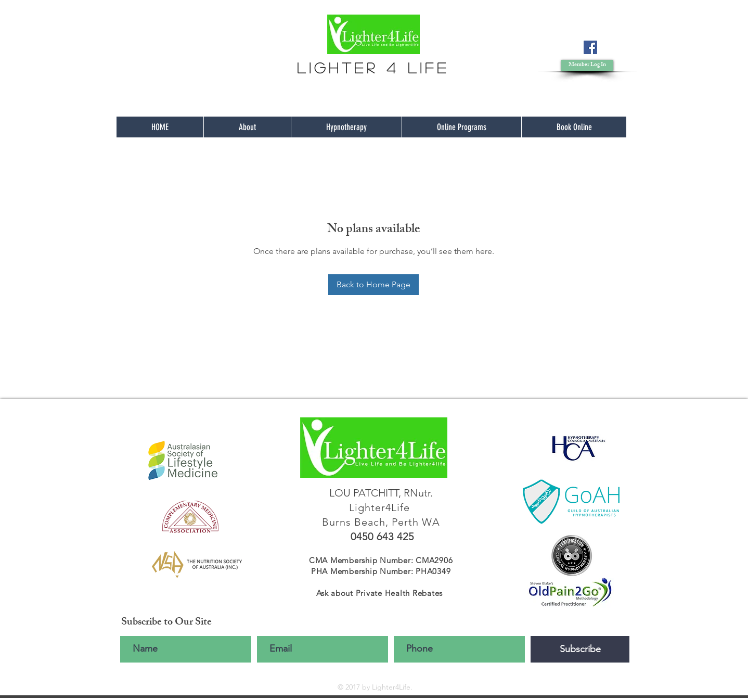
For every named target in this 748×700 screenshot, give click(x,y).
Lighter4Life (381, 507)
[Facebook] (590, 47)
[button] (587, 65)
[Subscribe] (580, 649)
